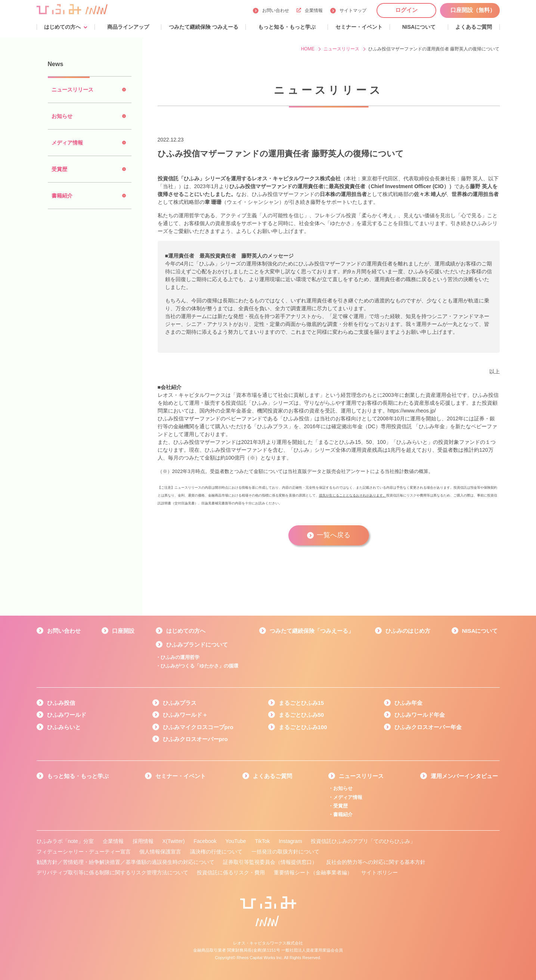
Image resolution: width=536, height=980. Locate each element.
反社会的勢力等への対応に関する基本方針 (376, 862)
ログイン (406, 10)
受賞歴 (340, 806)
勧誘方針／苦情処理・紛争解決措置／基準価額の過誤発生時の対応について (126, 862)
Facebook (205, 841)
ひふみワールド (67, 715)
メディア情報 (348, 797)
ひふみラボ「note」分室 (65, 841)
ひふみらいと (64, 727)
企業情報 (310, 10)
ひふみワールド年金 (420, 715)
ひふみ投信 (61, 703)
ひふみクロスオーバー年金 (428, 727)
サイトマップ (353, 10)
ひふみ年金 (408, 703)
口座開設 (123, 631)
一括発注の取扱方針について (285, 852)
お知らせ (343, 788)
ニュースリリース (361, 776)
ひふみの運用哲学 (180, 657)
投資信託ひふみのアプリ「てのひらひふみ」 (363, 841)
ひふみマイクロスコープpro (198, 727)
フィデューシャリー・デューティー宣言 (84, 852)
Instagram (290, 841)
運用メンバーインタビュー (464, 776)
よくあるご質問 (272, 776)
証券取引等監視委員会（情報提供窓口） (270, 862)
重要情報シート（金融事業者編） (313, 872)
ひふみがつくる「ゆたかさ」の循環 (199, 666)
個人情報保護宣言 (160, 852)
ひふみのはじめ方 (408, 631)
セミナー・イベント (181, 776)
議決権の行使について (216, 852)
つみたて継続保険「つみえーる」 (312, 631)
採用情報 (143, 841)
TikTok (262, 841)
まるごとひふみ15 (301, 703)
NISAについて (480, 631)
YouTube (236, 841)
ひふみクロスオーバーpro (195, 739)
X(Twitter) (173, 841)
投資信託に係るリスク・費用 (231, 872)
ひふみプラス (180, 703)
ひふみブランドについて (197, 645)
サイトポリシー (379, 872)
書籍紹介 (343, 814)
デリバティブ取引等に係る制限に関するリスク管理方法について (112, 872)
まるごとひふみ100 (303, 727)
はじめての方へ (186, 631)
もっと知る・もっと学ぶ (78, 776)
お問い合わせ (276, 10)
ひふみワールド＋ (185, 715)
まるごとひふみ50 (301, 715)
